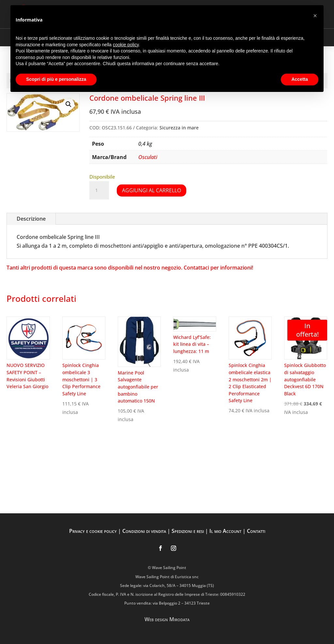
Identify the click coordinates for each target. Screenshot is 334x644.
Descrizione (31, 219)
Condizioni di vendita (144, 531)
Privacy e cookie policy (93, 531)
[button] (68, 104)
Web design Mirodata (167, 619)
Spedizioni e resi (188, 531)
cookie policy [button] (126, 45)
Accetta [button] (300, 79)
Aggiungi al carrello (152, 190)
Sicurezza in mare (179, 128)
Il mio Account (225, 531)
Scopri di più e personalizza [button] (56, 79)
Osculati (148, 157)
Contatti (256, 531)
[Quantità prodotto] (99, 190)
